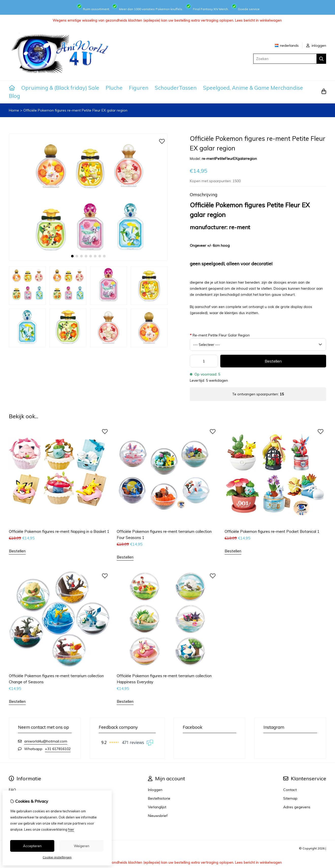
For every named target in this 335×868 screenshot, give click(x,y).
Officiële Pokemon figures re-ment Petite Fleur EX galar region (75, 110)
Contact (290, 790)
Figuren (139, 88)
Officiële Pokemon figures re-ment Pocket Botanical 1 (272, 531)
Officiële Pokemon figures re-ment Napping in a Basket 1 (59, 531)
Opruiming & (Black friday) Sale (60, 88)
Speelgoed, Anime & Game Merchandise (253, 88)
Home (14, 110)
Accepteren (32, 846)
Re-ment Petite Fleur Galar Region (220, 335)
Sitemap (290, 798)
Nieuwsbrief (158, 816)
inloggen (316, 45)
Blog (14, 96)
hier (71, 829)
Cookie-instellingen (57, 857)
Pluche (114, 88)
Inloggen (155, 790)
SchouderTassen (176, 88)
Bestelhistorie (159, 798)
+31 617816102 (58, 749)
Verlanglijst (157, 807)
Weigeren (82, 846)
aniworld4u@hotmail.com (46, 741)
